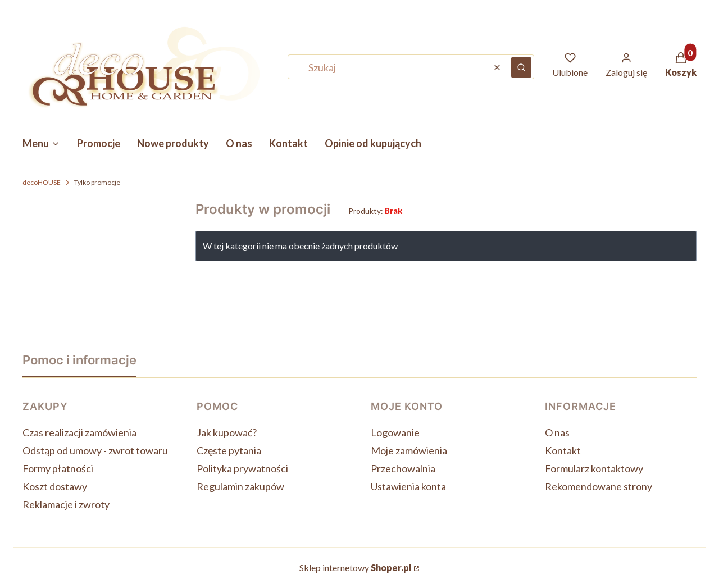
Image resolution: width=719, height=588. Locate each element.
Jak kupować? (227, 432)
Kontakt (563, 450)
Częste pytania (229, 450)
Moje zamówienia (409, 450)
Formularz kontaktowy (594, 468)
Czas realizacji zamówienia (79, 432)
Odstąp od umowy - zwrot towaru (95, 450)
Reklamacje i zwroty (66, 504)
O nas (557, 432)
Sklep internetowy (356, 568)
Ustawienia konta (408, 486)
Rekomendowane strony (599, 486)
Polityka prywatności (242, 468)
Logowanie (395, 432)
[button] (521, 67)
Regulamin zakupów (240, 486)
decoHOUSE (42, 182)
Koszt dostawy (55, 486)
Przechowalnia (403, 468)
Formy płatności (58, 468)
